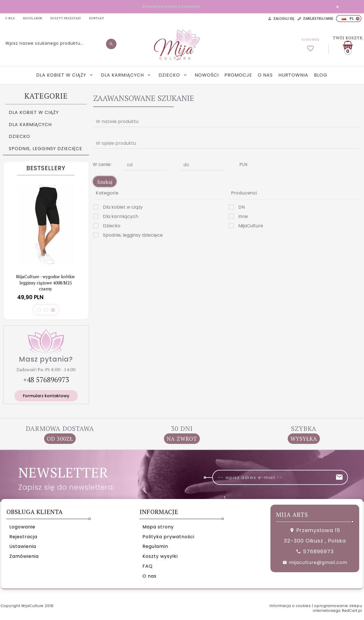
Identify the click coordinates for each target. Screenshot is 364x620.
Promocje (238, 75)
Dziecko (170, 75)
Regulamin (155, 546)
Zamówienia (24, 556)
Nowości (207, 75)
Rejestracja (23, 537)
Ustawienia (23, 546)
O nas (265, 75)
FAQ (148, 566)
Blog (321, 75)
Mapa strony (158, 527)
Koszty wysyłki (160, 556)
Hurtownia (293, 75)
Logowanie (22, 527)
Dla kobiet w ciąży (62, 75)
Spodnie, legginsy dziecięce (45, 149)
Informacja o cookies (290, 606)
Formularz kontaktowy (46, 396)
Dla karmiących (123, 75)
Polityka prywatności (168, 537)
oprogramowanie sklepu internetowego (338, 608)
